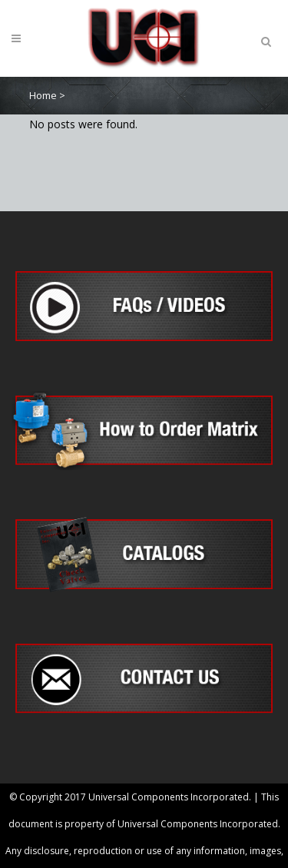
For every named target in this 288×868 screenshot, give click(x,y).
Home (43, 95)
